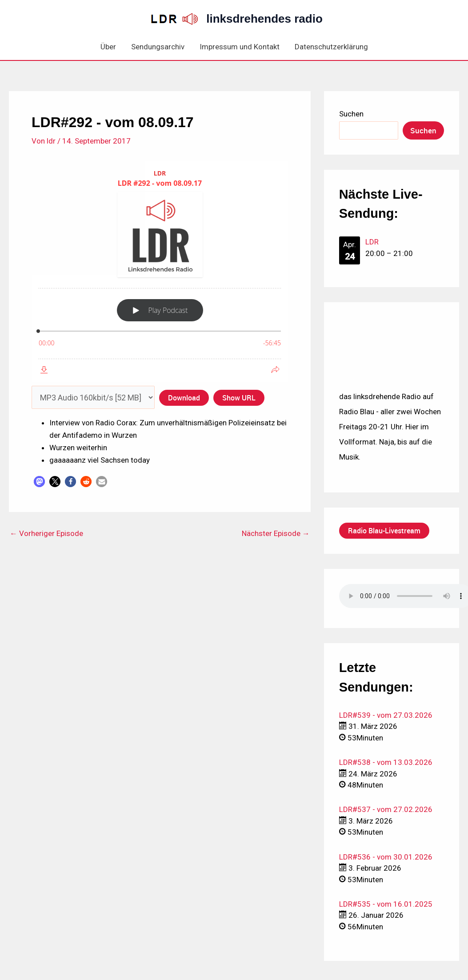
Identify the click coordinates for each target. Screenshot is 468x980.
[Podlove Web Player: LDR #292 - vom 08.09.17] (160, 272)
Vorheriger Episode (46, 534)
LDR (372, 242)
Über (108, 47)
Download (184, 398)
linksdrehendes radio (264, 19)
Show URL (239, 398)
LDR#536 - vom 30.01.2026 (386, 857)
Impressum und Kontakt (240, 47)
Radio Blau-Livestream (384, 531)
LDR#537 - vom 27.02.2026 (386, 809)
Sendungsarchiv (158, 47)
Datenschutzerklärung (331, 47)
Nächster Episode (276, 534)
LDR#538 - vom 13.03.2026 (386, 762)
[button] (39, 482)
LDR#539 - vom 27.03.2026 (386, 715)
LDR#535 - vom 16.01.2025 (386, 904)
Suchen (351, 114)
